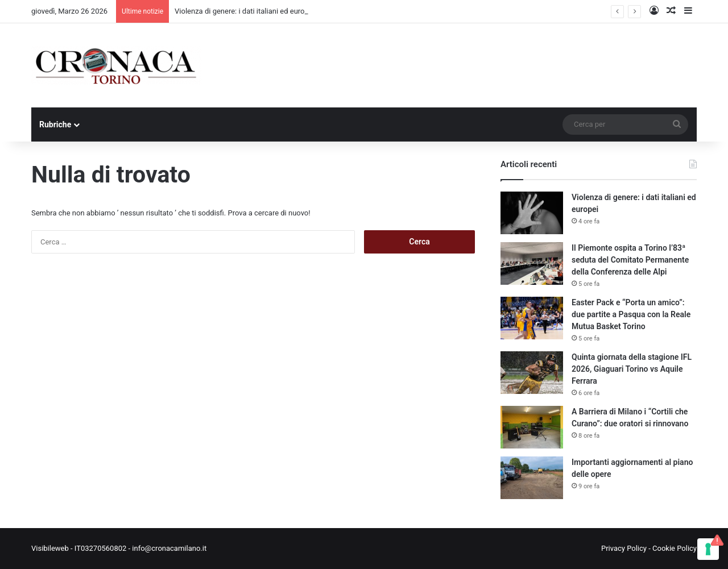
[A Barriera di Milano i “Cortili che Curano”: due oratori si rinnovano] (532, 427)
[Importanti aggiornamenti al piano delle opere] (532, 478)
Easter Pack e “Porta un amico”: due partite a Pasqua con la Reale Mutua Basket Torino (631, 314)
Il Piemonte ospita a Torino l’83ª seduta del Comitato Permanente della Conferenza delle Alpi (630, 260)
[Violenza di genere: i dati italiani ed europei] (532, 213)
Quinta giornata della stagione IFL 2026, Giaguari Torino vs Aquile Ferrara (632, 369)
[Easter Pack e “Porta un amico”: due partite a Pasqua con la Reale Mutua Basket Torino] (532, 318)
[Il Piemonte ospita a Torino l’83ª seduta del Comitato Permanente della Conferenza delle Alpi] (532, 263)
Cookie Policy (675, 548)
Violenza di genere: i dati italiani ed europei (245, 11)
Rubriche (55, 124)
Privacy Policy (624, 548)
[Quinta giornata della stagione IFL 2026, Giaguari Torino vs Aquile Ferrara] (532, 373)
